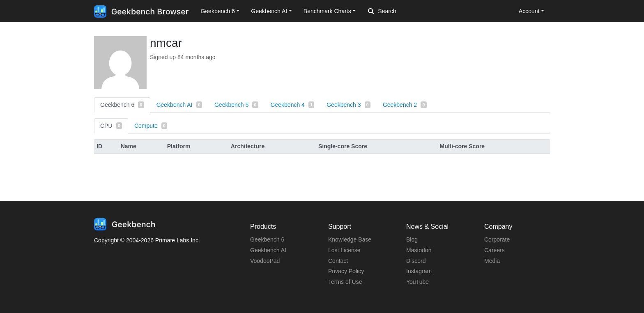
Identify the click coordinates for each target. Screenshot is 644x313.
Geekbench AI (179, 105)
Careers (494, 250)
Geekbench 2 (405, 105)
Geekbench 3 (348, 105)
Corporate (497, 239)
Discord (416, 261)
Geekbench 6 (122, 105)
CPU (111, 126)
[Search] (411, 12)
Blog (412, 239)
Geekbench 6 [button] (217, 11)
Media (492, 261)
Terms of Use (345, 282)
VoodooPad (265, 261)
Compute (151, 126)
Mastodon (419, 250)
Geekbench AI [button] (269, 11)
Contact (338, 261)
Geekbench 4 (293, 105)
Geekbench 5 (236, 105)
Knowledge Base (350, 239)
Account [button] (529, 11)
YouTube (417, 282)
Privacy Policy (346, 271)
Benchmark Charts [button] (327, 11)
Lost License (344, 250)
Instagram (419, 271)
